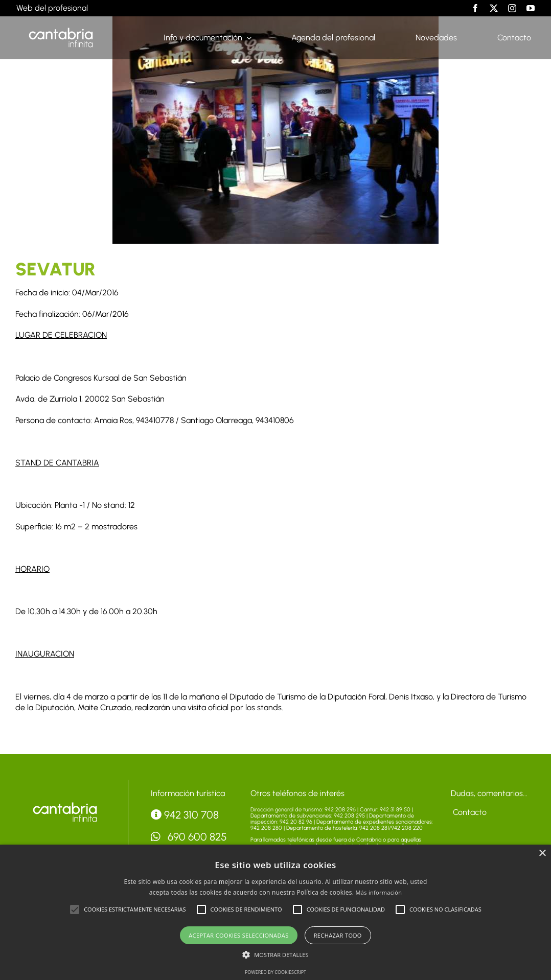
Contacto (469, 812)
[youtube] (531, 8)
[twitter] (494, 8)
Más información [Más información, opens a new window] (379, 892)
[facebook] (475, 8)
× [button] (542, 854)
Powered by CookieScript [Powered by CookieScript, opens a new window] (275, 972)
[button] (75, 909)
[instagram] (512, 8)
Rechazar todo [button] (338, 935)
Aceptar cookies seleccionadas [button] (238, 935)
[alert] (275, 912)
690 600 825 (189, 837)
